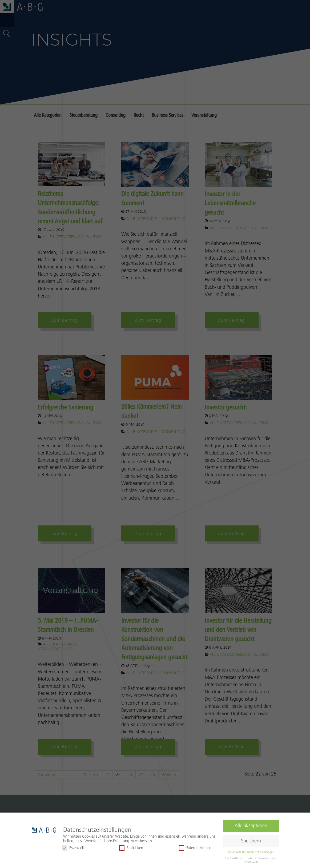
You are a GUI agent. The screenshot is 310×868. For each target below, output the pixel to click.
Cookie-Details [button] (235, 857)
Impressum (251, 861)
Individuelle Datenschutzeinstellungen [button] (251, 851)
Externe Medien (195, 847)
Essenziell (73, 847)
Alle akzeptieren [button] (251, 825)
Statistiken (131, 847)
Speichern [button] (251, 840)
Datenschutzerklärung (261, 857)
